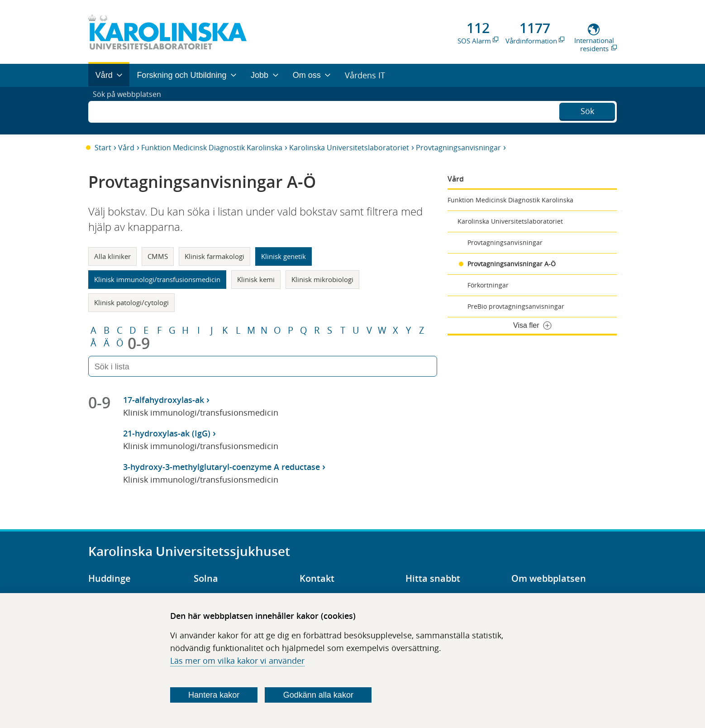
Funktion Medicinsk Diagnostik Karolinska (212, 148)
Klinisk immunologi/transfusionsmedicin (157, 279)
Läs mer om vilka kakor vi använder (237, 661)
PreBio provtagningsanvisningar (516, 306)
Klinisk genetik (283, 256)
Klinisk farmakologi (214, 256)
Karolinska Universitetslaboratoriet (349, 148)
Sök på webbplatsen (131, 110)
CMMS (158, 256)
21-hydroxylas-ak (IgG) (167, 433)
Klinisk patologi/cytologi (131, 302)
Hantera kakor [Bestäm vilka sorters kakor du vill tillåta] (214, 695)
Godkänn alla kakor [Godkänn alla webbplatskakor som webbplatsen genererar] (318, 695)
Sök (587, 110)
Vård (126, 148)
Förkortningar (488, 285)
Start (103, 148)
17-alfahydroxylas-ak (164, 400)
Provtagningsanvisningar (458, 148)
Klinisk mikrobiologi (322, 279)
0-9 (139, 343)
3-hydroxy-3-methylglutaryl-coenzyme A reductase (222, 467)
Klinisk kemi (256, 279)
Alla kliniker (112, 256)
